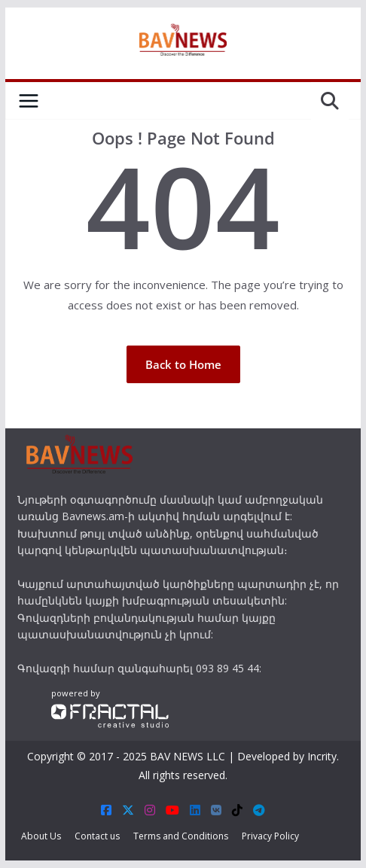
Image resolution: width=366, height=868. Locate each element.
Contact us (97, 836)
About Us (41, 836)
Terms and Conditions (181, 836)
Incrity (322, 756)
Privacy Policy (270, 836)
